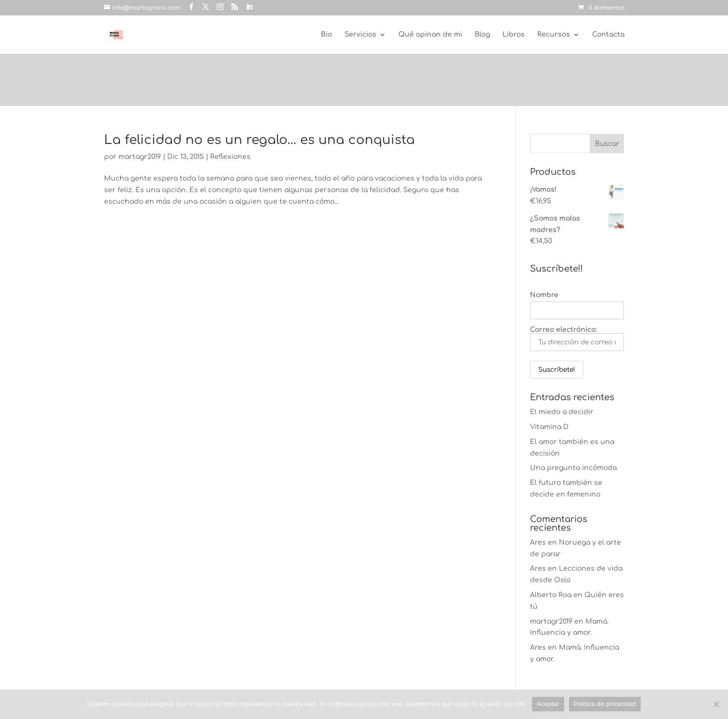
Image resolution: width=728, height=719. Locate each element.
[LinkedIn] (249, 7)
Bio (326, 35)
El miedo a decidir (562, 412)
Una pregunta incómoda (573, 468)
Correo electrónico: (577, 339)
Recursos (554, 35)
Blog (482, 35)
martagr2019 (140, 157)
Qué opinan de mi (430, 35)
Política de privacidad (605, 704)
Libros (514, 35)
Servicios (360, 35)
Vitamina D (549, 427)
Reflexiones (230, 157)
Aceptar (548, 704)
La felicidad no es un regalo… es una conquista (259, 140)
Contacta (608, 35)
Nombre (544, 295)
